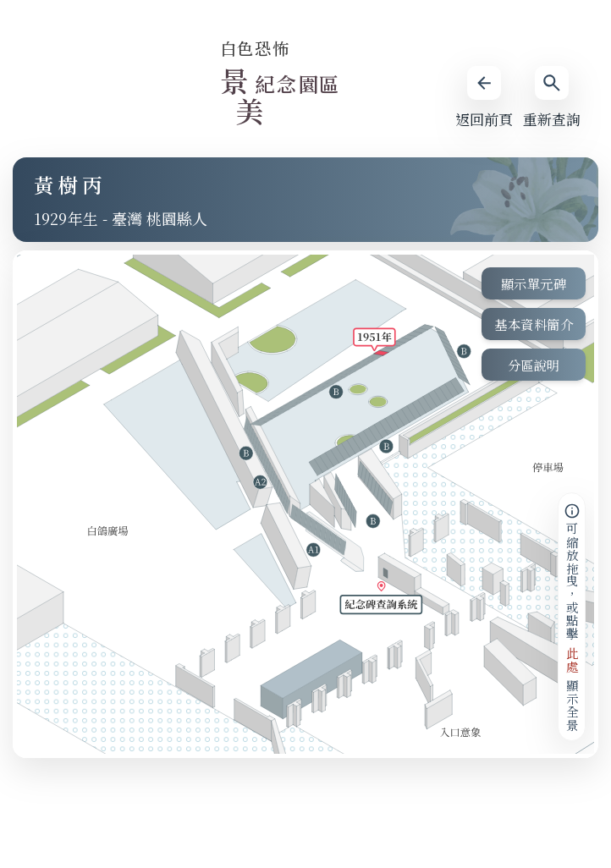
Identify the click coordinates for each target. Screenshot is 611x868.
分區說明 (534, 365)
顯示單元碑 (534, 283)
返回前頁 (484, 98)
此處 (572, 659)
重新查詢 (552, 98)
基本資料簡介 (534, 324)
